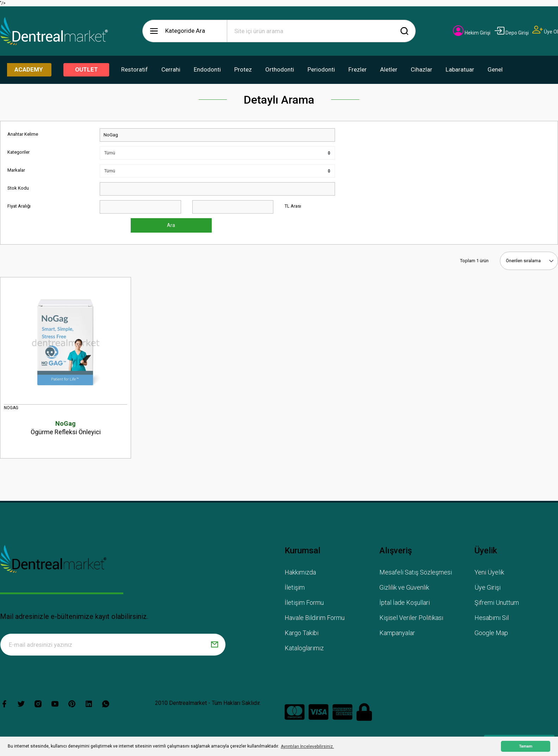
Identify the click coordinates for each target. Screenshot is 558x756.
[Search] (321, 31)
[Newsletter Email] (113, 645)
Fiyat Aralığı (19, 206)
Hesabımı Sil (492, 618)
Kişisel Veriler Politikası (411, 618)
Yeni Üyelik (489, 572)
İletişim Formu (304, 603)
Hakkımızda (300, 572)
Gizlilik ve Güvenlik (404, 587)
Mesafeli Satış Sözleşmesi (416, 572)
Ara (171, 225)
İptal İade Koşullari (405, 603)
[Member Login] (472, 33)
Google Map (491, 633)
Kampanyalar (397, 633)
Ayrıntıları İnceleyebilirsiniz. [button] (307, 746)
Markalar (16, 170)
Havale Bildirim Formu (315, 618)
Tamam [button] (526, 746)
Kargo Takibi (302, 633)
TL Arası (293, 206)
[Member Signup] (545, 32)
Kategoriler (18, 152)
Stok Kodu (18, 188)
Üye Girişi (488, 587)
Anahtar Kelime (23, 134)
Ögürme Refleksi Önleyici (66, 428)
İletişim (295, 587)
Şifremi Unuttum (497, 603)
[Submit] (215, 645)
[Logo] (54, 31)
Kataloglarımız (304, 648)
